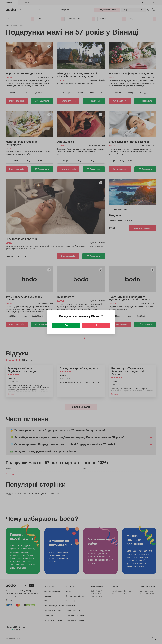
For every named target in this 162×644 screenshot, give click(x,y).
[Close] (112, 313)
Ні (96, 325)
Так (66, 325)
